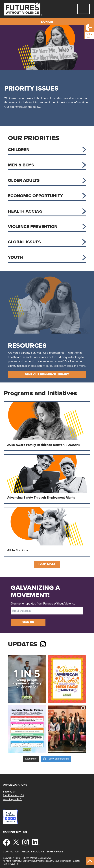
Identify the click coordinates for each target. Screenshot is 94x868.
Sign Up (28, 622)
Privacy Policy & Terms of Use (42, 852)
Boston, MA (10, 792)
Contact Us (11, 852)
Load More (47, 564)
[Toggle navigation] (83, 9)
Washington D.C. (13, 799)
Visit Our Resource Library (47, 374)
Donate (47, 22)
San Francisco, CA (14, 795)
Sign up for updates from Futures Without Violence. (44, 604)
